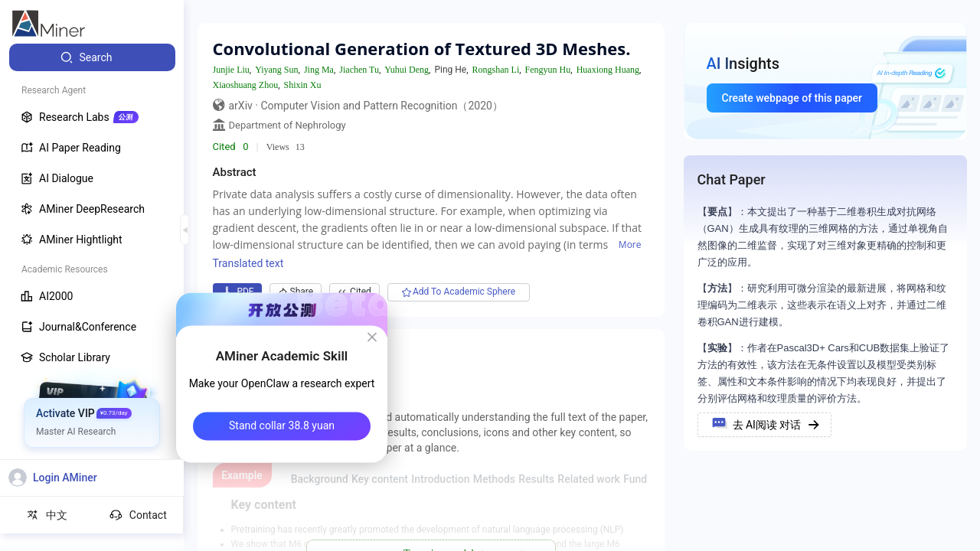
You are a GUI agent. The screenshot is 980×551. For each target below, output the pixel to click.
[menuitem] (92, 57)
